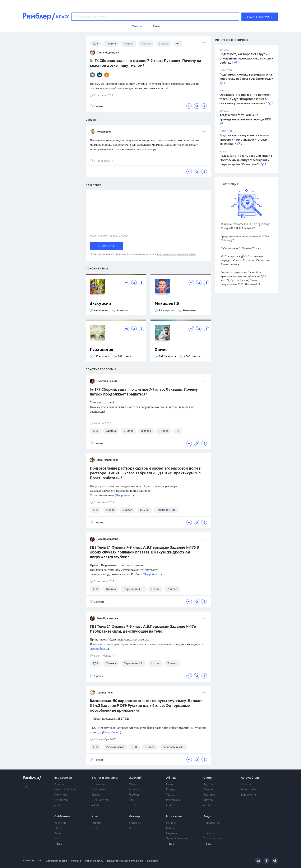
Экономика (99, 784)
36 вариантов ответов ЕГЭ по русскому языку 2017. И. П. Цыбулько (245, 226)
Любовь (134, 795)
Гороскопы (174, 816)
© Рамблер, (29, 861)
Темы (95, 828)
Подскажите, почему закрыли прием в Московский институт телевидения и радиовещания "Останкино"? (246, 160)
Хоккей (208, 790)
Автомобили (250, 778)
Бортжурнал (249, 795)
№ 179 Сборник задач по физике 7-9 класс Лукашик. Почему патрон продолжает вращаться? (144, 392)
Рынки (96, 795)
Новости (246, 784)
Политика (61, 795)
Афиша (171, 778)
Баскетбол (210, 795)
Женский (135, 778)
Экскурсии (100, 304)
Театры (171, 795)
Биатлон (209, 800)
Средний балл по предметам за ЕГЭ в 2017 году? (245, 238)
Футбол (209, 784)
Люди (58, 828)
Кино (170, 784)
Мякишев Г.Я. (168, 304)
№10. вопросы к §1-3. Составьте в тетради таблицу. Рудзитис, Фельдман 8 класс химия (245, 260)
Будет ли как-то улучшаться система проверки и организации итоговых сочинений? (244, 140)
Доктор (135, 816)
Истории (60, 823)
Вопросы (135, 823)
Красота (134, 790)
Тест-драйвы (249, 790)
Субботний (62, 816)
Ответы (96, 823)
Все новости (63, 778)
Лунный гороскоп (178, 839)
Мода (133, 784)
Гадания (172, 833)
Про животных (213, 839)
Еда (131, 800)
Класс (96, 816)
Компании (98, 790)
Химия (161, 350)
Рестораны (173, 800)
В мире (59, 784)
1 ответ (96, 106)
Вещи (58, 833)
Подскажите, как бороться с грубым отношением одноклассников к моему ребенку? (246, 59)
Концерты (173, 790)
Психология (101, 350)
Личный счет (100, 800)
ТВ (205, 828)
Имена (170, 828)
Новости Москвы (65, 790)
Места (58, 839)
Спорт (208, 778)
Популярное (212, 823)
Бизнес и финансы (105, 778)
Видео (208, 816)
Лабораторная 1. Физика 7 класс (241, 248)
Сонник (171, 823)
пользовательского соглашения (176, 254)
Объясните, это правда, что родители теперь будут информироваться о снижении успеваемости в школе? (245, 99)
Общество (61, 800)
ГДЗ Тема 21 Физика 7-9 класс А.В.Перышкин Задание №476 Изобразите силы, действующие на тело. (143, 629)
